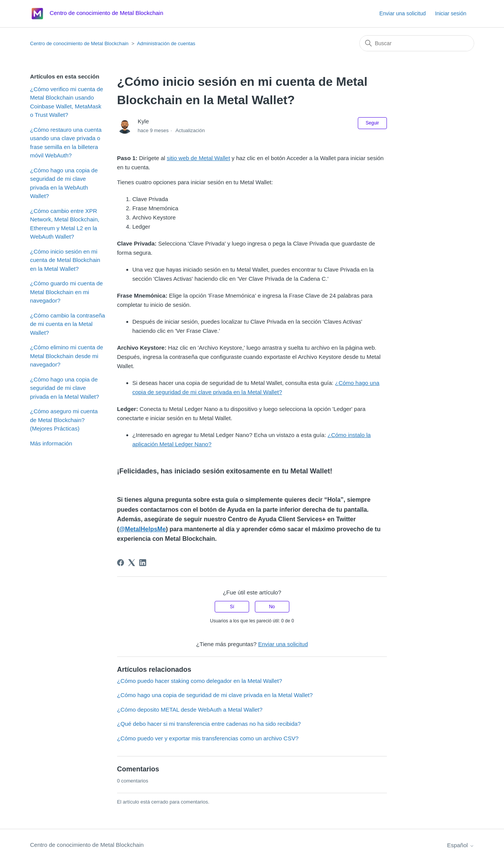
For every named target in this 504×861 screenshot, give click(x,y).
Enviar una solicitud (402, 13)
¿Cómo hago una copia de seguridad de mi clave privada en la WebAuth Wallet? (64, 183)
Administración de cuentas (166, 43)
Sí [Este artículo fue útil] (232, 607)
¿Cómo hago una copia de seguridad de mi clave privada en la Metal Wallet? (65, 388)
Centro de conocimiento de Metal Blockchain (79, 43)
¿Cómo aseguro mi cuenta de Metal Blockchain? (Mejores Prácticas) (64, 420)
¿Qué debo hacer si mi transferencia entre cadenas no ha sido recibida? (209, 724)
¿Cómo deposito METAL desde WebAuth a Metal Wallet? (190, 710)
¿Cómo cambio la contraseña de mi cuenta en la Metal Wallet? (68, 324)
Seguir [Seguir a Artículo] (373, 123)
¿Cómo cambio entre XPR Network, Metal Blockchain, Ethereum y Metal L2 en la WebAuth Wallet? (65, 224)
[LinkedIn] (143, 563)
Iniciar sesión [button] (451, 13)
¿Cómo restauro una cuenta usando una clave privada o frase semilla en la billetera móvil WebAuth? (66, 143)
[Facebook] (121, 563)
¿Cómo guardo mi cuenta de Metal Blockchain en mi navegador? (67, 292)
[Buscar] (417, 43)
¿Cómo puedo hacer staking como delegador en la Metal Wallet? (200, 681)
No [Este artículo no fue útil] (272, 607)
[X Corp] (132, 563)
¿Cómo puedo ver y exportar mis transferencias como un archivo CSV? (208, 738)
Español (460, 845)
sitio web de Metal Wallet (198, 158)
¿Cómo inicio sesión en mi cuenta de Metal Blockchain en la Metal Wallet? (65, 260)
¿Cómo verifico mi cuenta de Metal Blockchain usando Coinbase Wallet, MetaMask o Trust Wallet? (67, 102)
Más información (51, 443)
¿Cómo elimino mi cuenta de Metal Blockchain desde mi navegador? (67, 356)
